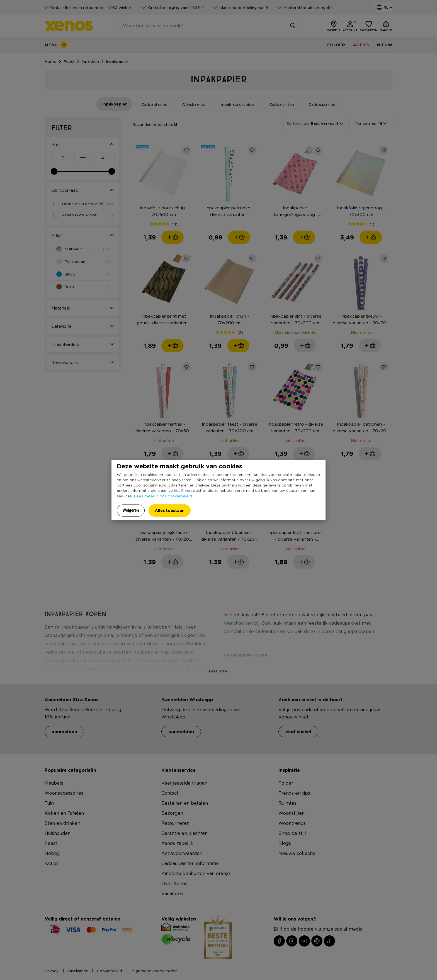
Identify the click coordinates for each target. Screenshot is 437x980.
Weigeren (131, 510)
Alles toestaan (170, 510)
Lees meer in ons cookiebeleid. (163, 495)
